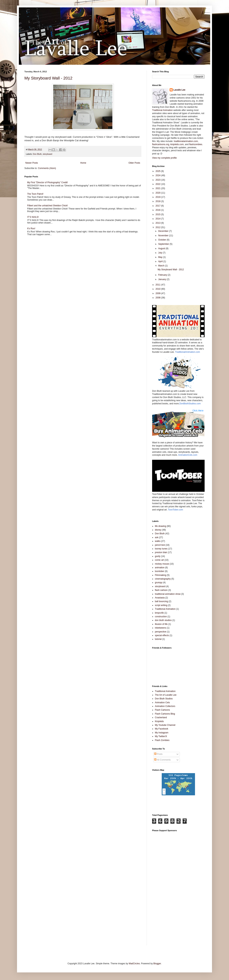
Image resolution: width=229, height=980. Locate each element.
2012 (158, 227)
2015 (158, 214)
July (161, 253)
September (164, 244)
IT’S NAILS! (33, 217)
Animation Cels (162, 703)
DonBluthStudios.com (190, 404)
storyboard (47, 154)
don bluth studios (163, 620)
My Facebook (162, 729)
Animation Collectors (165, 706)
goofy (158, 556)
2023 (158, 180)
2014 (158, 219)
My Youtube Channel (165, 725)
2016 (158, 210)
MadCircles (134, 964)
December (164, 231)
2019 (158, 197)
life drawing (161, 526)
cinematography (163, 579)
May (161, 257)
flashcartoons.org (161, 144)
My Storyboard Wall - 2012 (48, 78)
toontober (160, 571)
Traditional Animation (162, 110)
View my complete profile (164, 158)
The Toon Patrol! (35, 194)
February (163, 275)
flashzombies (196, 144)
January (162, 279)
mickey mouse (162, 564)
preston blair (161, 552)
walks (158, 541)
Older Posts (134, 163)
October (162, 240)
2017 (158, 206)
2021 (158, 188)
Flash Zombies (162, 740)
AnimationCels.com (188, 455)
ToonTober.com (175, 510)
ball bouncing (161, 601)
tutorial (158, 639)
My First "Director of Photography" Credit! (48, 182)
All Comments (162, 760)
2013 (158, 223)
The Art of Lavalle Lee (166, 695)
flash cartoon (161, 590)
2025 (158, 171)
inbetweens (161, 628)
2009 (158, 293)
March (162, 266)
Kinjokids (159, 721)
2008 (158, 298)
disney (158, 530)
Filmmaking (161, 575)
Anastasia (160, 598)
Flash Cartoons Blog (165, 714)
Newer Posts (32, 163)
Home (83, 163)
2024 (158, 175)
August (162, 248)
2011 (158, 285)
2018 (158, 201)
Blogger (157, 964)
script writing (161, 605)
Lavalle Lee (179, 90)
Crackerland (161, 717)
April (161, 261)
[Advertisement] (169, 889)
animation (160, 568)
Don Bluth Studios (164, 699)
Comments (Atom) (47, 168)
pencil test (160, 545)
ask (157, 537)
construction (161, 617)
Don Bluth (37, 154)
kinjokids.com (177, 144)
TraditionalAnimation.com (188, 352)
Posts (158, 754)
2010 (158, 289)
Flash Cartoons (162, 710)
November (164, 236)
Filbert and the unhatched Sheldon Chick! (48, 206)
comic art (159, 560)
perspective (161, 632)
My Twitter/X (161, 736)
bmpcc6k (159, 613)
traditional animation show (168, 594)
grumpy (159, 583)
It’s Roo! (31, 229)
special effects (162, 635)
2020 (158, 193)
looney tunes (161, 549)
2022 (158, 184)
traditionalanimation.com (186, 141)
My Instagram (162, 733)
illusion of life (161, 624)
